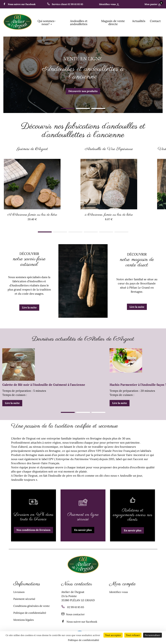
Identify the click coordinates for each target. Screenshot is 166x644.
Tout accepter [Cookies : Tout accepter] (113, 635)
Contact (155, 21)
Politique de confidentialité (31, 610)
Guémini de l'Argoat (32, 149)
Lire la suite (29, 305)
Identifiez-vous (108, 4)
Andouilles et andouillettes (79, 22)
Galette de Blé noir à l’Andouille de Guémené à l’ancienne (44, 382)
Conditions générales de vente (33, 603)
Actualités (139, 21)
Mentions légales (24, 617)
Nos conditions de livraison (33, 527)
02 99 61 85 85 (76, 604)
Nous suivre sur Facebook (21, 4)
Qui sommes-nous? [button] (47, 22)
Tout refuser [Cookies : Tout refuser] (133, 635)
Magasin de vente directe (113, 22)
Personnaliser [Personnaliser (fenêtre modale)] (153, 635)
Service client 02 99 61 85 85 (64, 4)
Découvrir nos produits (83, 91)
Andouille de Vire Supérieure (109, 149)
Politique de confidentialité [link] (84, 640)
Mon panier (153, 4)
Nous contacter (74, 612)
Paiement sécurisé (25, 596)
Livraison (19, 589)
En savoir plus (83, 527)
